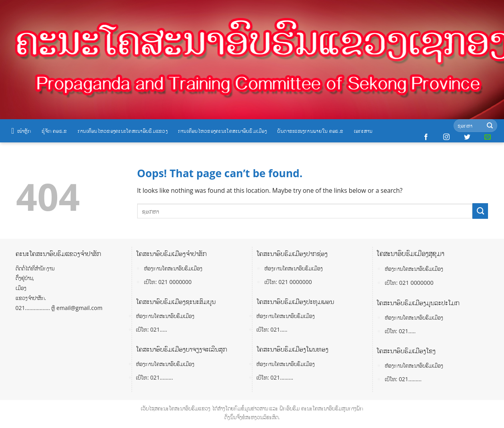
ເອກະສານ (363, 131)
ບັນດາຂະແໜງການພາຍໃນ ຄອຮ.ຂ (310, 131)
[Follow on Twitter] (467, 137)
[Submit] (490, 126)
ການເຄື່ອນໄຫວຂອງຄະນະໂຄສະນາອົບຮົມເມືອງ (222, 131)
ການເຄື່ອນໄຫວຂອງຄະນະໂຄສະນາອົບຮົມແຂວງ (123, 131)
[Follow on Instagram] (446, 137)
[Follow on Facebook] (426, 137)
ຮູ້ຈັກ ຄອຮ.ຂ (54, 131)
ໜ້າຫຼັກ (21, 131)
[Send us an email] (488, 137)
